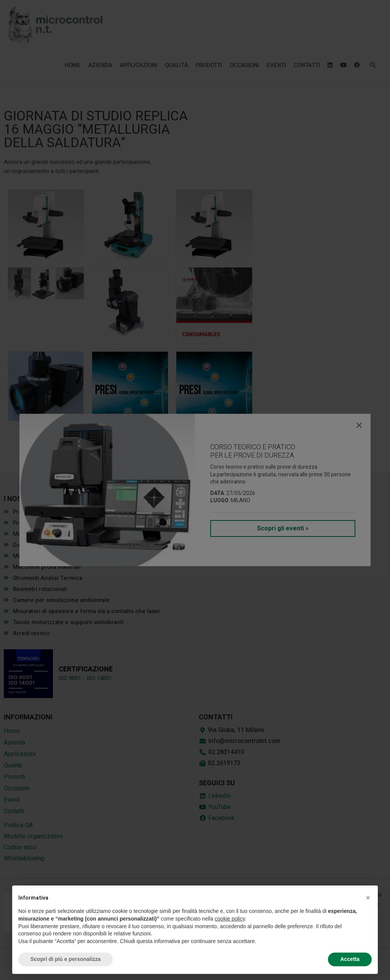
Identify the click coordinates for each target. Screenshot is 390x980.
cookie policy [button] (230, 919)
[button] (368, 898)
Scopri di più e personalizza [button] (66, 959)
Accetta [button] (350, 959)
